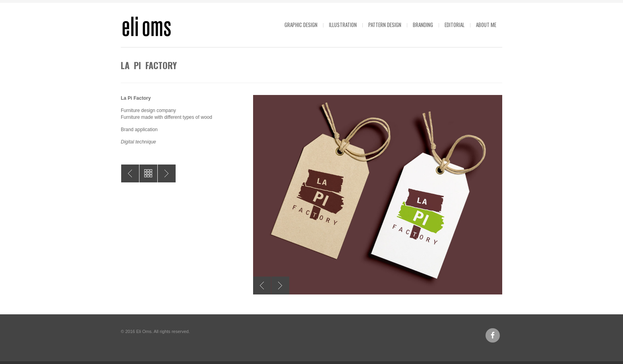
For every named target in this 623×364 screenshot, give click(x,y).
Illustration (343, 25)
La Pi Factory (167, 173)
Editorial (455, 25)
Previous (262, 286)
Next (280, 286)
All (148, 173)
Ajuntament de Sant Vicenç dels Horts (130, 173)
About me (486, 25)
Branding (423, 25)
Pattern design (385, 25)
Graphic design (301, 25)
